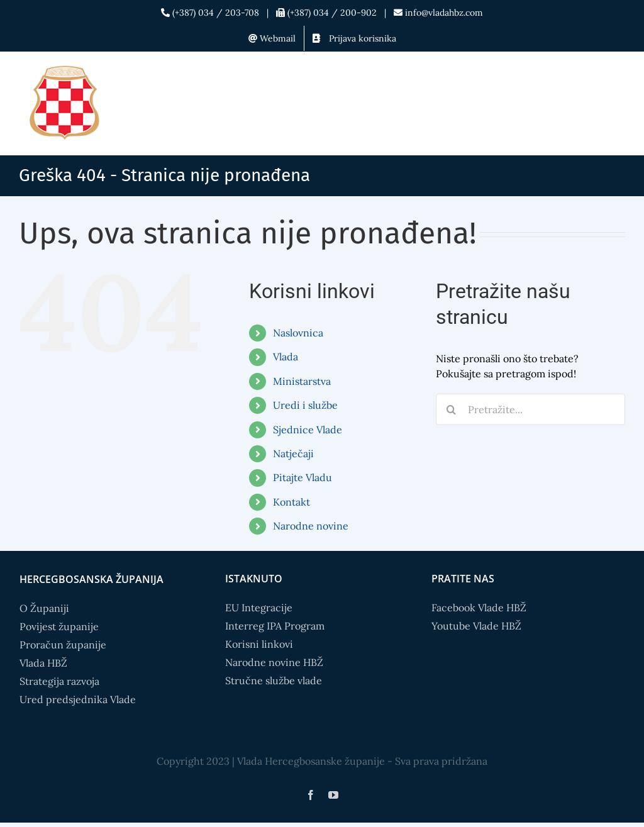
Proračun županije (63, 645)
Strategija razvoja (59, 681)
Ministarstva (302, 381)
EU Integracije (259, 608)
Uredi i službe (305, 405)
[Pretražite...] (530, 409)
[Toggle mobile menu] (619, 80)
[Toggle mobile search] (593, 80)
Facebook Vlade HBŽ (479, 608)
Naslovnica (298, 333)
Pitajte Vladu (303, 477)
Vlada (286, 357)
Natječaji (293, 453)
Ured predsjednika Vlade (78, 699)
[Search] (452, 409)
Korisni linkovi (259, 644)
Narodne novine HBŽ (274, 662)
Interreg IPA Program (275, 626)
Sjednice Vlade (308, 430)
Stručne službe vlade (274, 680)
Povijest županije (59, 626)
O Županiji (44, 608)
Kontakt (291, 502)
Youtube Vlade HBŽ (476, 626)
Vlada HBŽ (43, 663)
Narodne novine (311, 526)
